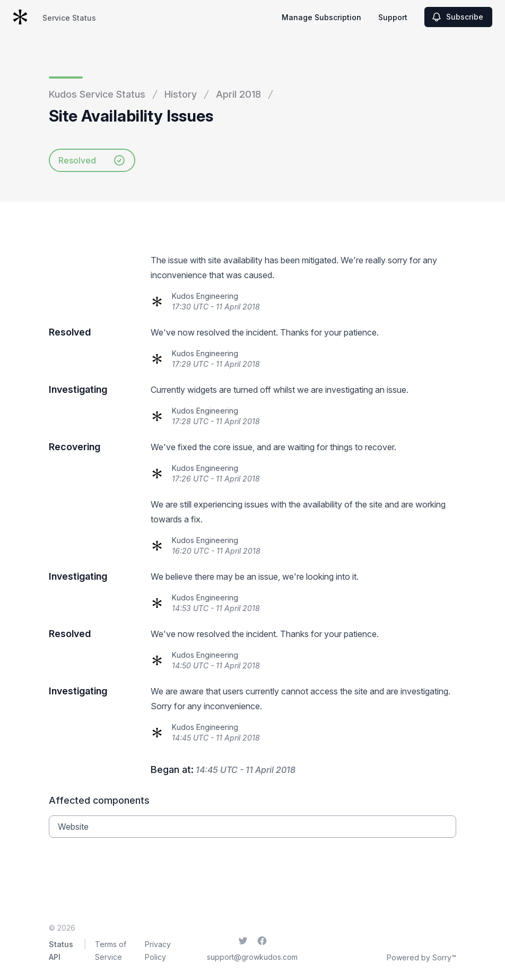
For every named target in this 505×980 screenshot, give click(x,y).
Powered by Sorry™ (421, 957)
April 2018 (238, 94)
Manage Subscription (321, 17)
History (181, 94)
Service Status (69, 18)
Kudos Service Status (97, 94)
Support (393, 17)
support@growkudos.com (252, 957)
